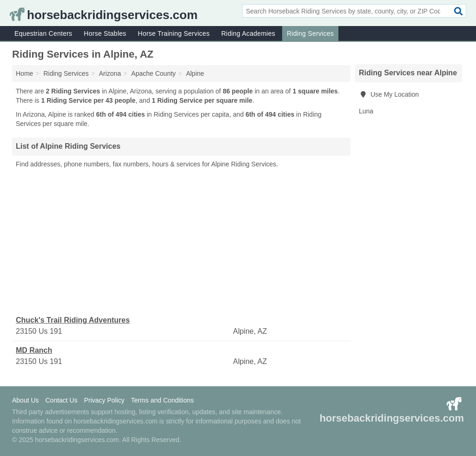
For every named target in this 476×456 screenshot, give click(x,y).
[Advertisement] (181, 242)
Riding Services (310, 33)
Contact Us (61, 400)
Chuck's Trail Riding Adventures (73, 320)
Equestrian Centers (43, 33)
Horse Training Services (174, 33)
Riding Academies (248, 33)
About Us (26, 400)
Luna (366, 111)
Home (24, 73)
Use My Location (389, 94)
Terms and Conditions (162, 400)
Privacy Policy (104, 400)
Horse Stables (105, 33)
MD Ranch (34, 350)
